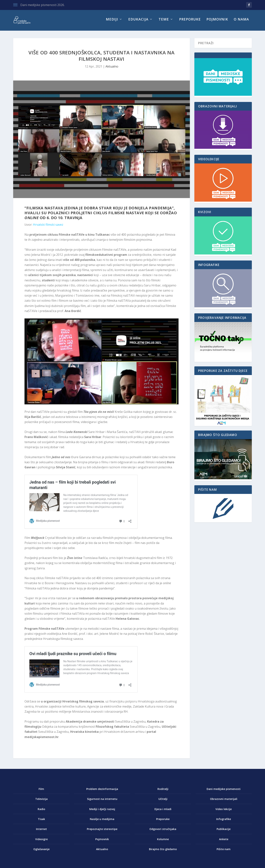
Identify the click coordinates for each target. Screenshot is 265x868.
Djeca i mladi (163, 812)
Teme (164, 22)
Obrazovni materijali (224, 802)
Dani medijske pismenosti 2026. (42, 5)
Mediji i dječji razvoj (102, 812)
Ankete (224, 842)
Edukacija (138, 22)
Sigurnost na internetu (102, 802)
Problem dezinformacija (102, 792)
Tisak (41, 822)
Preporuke (190, 22)
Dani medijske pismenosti (224, 792)
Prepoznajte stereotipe (102, 832)
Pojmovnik (217, 22)
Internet (41, 832)
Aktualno (112, 69)
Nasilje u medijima (102, 822)
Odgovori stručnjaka (163, 832)
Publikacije (224, 832)
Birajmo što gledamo (163, 852)
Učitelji (163, 802)
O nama (241, 22)
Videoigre (41, 842)
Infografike (224, 822)
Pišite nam (224, 852)
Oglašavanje (41, 852)
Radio (41, 812)
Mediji (112, 22)
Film (41, 792)
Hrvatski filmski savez (48, 227)
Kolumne (163, 842)
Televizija (41, 802)
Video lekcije (224, 812)
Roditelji (163, 792)
